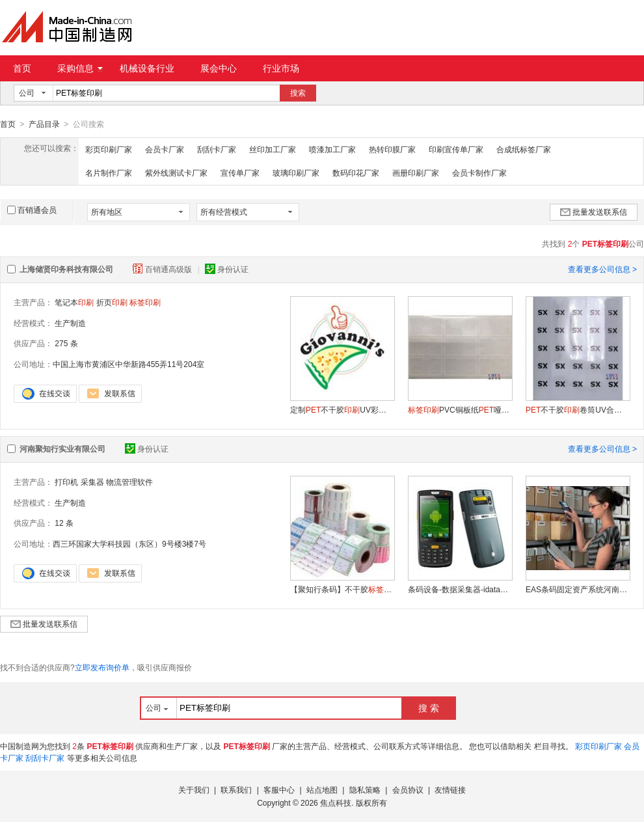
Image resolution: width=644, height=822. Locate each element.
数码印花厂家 (356, 172)
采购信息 (80, 68)
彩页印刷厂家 (109, 149)
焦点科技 (336, 802)
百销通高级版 (163, 269)
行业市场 (281, 68)
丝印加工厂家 (273, 149)
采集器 (92, 482)
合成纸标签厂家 (524, 149)
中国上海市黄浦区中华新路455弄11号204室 (128, 364)
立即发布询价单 (102, 667)
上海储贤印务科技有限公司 (66, 269)
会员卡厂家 (165, 149)
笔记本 (74, 302)
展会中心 (219, 68)
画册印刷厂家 (416, 172)
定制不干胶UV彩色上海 (342, 409)
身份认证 (227, 269)
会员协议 (408, 789)
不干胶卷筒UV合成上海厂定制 (578, 409)
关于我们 (194, 789)
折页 (112, 302)
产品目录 (44, 124)
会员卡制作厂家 (479, 172)
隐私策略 (365, 789)
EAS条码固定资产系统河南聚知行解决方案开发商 (578, 589)
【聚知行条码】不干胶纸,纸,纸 (342, 589)
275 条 (66, 343)
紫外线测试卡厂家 (176, 172)
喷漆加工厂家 (332, 149)
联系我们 (236, 789)
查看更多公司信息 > (602, 269)
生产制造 (70, 323)
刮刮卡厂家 (217, 149)
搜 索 (429, 707)
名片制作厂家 (109, 172)
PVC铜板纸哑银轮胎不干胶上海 (460, 409)
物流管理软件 (129, 482)
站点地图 (322, 789)
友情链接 (450, 789)
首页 (22, 68)
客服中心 (279, 789)
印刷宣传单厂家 (456, 149)
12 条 (64, 523)
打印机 (66, 482)
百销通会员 (32, 210)
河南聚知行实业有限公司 (62, 448)
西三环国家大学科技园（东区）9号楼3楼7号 (129, 543)
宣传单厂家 (240, 172)
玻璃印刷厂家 (296, 172)
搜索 (298, 93)
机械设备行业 (147, 68)
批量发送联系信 (594, 212)
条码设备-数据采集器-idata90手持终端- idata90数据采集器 (460, 589)
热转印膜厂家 (392, 149)
